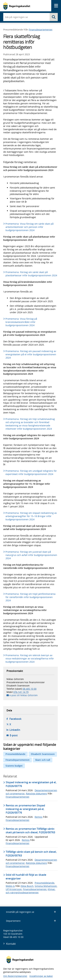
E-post (14, 735)
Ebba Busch (27, 886)
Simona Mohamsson (46, 886)
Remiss (39, 817)
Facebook (15, 719)
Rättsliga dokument (36, 794)
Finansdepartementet (41, 30)
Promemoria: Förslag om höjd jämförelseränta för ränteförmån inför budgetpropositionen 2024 (30, 597)
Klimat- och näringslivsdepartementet (31, 891)
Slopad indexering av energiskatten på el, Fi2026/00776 (31, 784)
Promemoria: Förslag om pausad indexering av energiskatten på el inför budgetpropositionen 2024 (31, 354)
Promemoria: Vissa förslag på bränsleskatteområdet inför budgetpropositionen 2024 (21, 322)
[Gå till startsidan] (17, 6)
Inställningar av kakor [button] (41, 976)
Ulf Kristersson (14, 889)
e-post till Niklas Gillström (24, 695)
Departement (31, 921)
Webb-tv (10, 886)
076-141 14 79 (21, 692)
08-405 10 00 (30, 689)
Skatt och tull (43, 760)
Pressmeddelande (15, 754)
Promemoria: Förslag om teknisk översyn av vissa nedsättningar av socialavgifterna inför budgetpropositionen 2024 (30, 658)
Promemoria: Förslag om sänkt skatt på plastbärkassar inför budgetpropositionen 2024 (31, 274)
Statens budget (14, 766)
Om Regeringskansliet (15, 976)
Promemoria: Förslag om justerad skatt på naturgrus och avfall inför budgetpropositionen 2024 (31, 555)
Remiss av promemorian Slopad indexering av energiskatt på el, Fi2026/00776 (25, 809)
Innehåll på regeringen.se (31, 912)
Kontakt (11, 944)
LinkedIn (15, 730)
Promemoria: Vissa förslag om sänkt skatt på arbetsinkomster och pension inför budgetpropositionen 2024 (30, 227)
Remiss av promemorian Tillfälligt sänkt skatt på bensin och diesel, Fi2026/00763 (30, 831)
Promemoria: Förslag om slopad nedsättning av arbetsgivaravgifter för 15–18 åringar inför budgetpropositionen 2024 (31, 516)
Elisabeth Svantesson (43, 754)
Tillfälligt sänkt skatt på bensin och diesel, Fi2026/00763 (31, 854)
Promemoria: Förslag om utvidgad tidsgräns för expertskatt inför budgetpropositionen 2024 (31, 472)
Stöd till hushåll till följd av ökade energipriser (26, 877)
